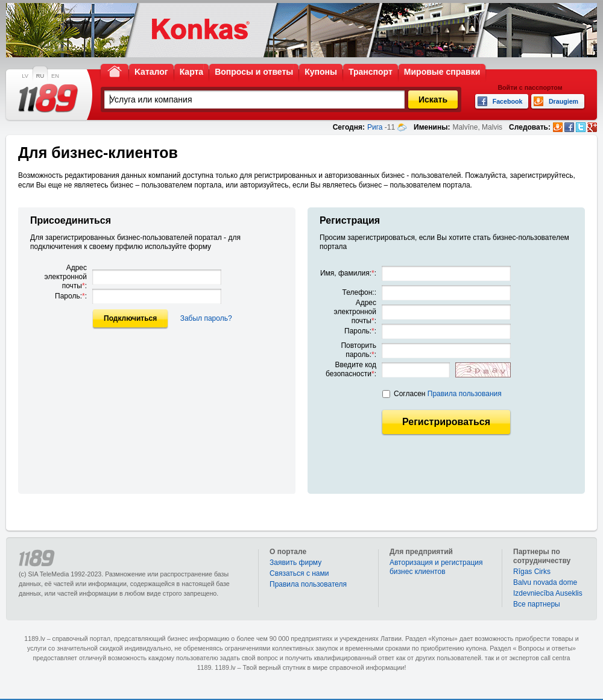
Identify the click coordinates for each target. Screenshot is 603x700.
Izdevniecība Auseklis (548, 593)
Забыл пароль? (206, 318)
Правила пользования (465, 394)
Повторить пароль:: (358, 350)
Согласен (448, 394)
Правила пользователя (308, 584)
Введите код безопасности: (351, 369)
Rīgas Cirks (532, 572)
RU (40, 76)
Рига (375, 127)
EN (55, 76)
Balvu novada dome (545, 582)
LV (25, 76)
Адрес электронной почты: (66, 277)
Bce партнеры (537, 604)
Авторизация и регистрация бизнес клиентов (436, 567)
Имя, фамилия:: (348, 273)
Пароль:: (71, 296)
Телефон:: (359, 292)
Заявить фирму (295, 563)
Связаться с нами (299, 573)
